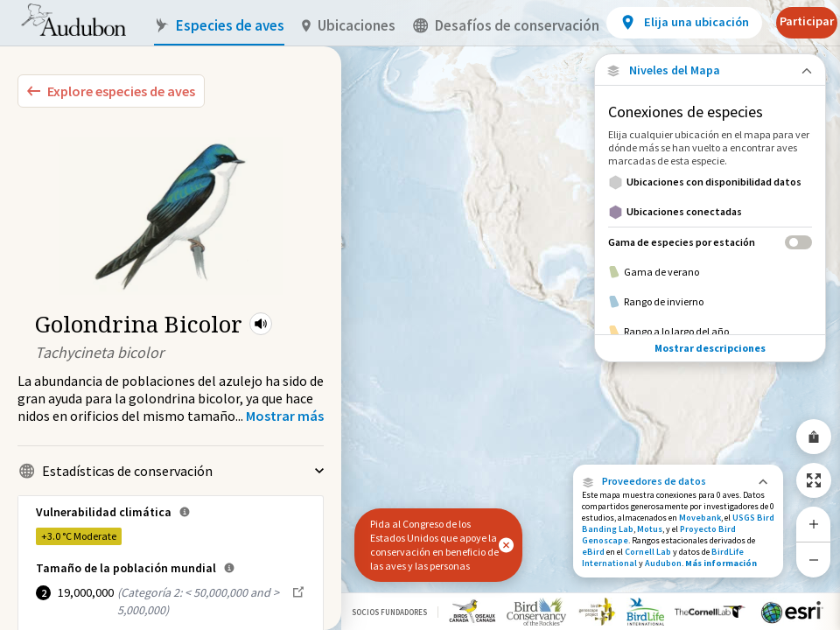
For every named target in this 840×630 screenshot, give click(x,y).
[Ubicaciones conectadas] (710, 212)
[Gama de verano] (710, 272)
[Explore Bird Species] (111, 91)
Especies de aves (219, 26)
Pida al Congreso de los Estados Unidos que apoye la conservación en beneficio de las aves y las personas (434, 545)
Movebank (700, 518)
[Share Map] (814, 437)
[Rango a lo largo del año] (710, 332)
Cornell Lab (648, 552)
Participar (807, 21)
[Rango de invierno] (710, 302)
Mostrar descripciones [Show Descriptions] (710, 348)
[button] (261, 324)
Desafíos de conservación (506, 26)
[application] (420, 315)
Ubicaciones (349, 26)
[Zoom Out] (814, 560)
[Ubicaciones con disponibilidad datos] (710, 182)
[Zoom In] (814, 524)
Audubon (663, 563)
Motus (650, 529)
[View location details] (684, 23)
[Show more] (285, 416)
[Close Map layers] (710, 70)
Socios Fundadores (389, 612)
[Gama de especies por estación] (710, 242)
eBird (593, 552)
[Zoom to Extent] (814, 480)
